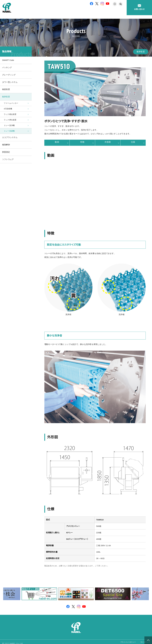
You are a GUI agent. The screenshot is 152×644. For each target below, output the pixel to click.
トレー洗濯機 (9, 132)
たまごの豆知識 (103, 11)
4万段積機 (8, 108)
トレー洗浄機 (9, 126)
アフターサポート (83, 11)
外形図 (108, 139)
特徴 (82, 139)
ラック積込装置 (10, 114)
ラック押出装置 (10, 120)
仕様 (133, 139)
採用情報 (120, 11)
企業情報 (52, 11)
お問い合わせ (139, 7)
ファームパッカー (11, 102)
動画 (57, 139)
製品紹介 (66, 11)
